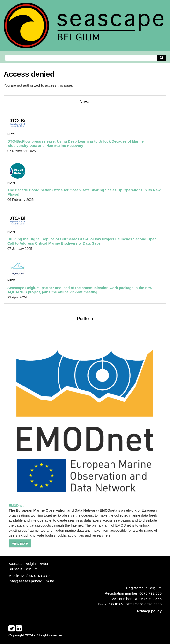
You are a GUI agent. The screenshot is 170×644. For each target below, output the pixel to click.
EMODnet (16, 506)
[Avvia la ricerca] (162, 58)
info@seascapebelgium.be (31, 581)
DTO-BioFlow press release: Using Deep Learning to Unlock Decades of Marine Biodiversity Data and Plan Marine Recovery (76, 143)
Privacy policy (149, 611)
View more (20, 543)
